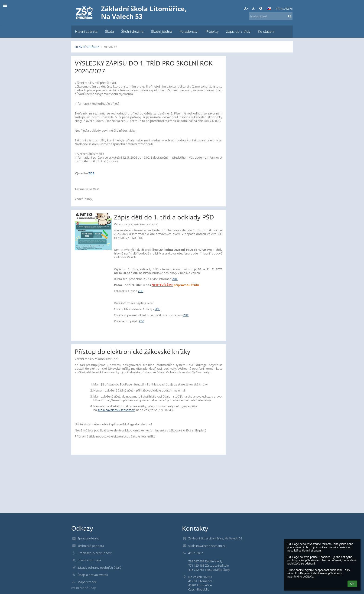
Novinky (110, 47)
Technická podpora (91, 546)
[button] (269, 9)
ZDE (91, 173)
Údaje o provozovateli (93, 575)
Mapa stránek (87, 582)
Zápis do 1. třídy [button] (238, 31)
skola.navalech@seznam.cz (116, 410)
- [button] (254, 8)
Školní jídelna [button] (161, 31)
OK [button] (352, 584)
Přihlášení (284, 9)
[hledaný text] (271, 16)
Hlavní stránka (87, 47)
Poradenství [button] (189, 31)
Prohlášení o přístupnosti (95, 553)
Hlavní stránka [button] (86, 31)
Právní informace (89, 560)
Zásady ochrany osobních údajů (99, 568)
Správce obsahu (89, 538)
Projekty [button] (212, 31)
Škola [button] (109, 31)
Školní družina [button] (132, 31)
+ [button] (246, 8)
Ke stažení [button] (266, 31)
